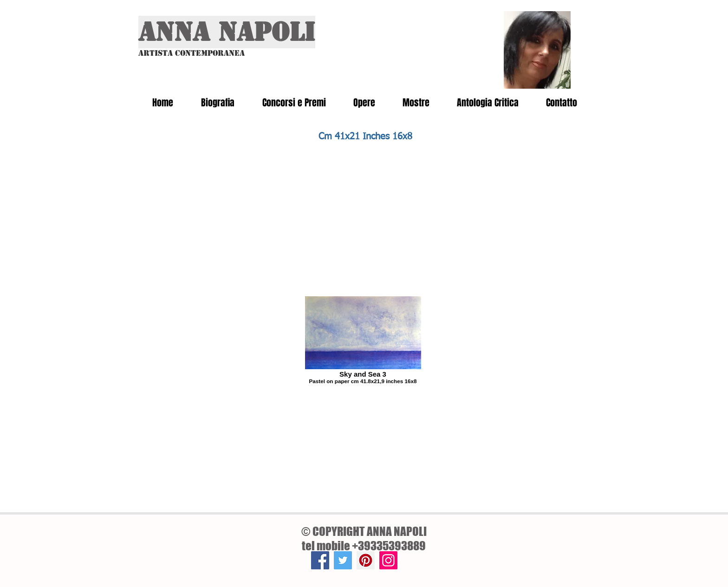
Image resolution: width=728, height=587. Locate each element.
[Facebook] (320, 560)
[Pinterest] (366, 560)
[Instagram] (388, 560)
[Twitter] (343, 560)
